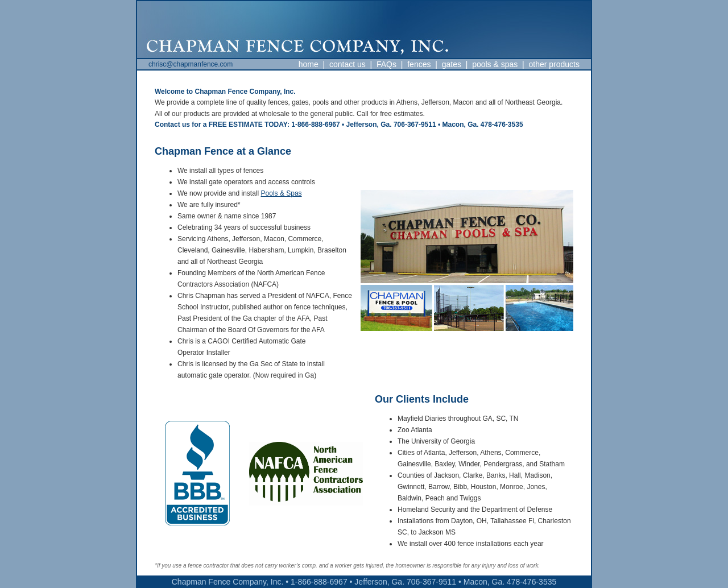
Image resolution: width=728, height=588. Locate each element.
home (309, 64)
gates (452, 64)
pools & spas (495, 64)
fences (419, 64)
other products (555, 64)
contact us (348, 64)
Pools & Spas (282, 193)
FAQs (386, 64)
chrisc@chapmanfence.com (191, 64)
